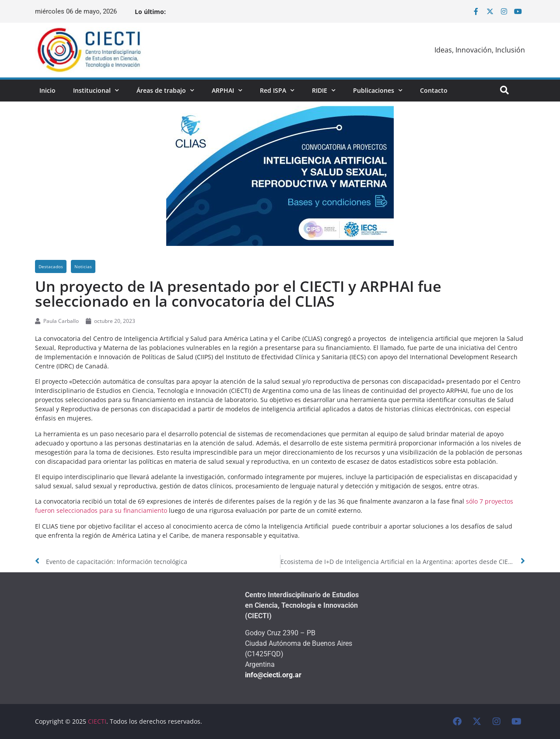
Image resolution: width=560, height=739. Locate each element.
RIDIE (324, 91)
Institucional (96, 91)
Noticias (83, 266)
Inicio (47, 90)
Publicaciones (378, 91)
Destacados (51, 266)
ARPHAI (227, 91)
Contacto (434, 90)
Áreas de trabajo (165, 91)
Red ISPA (277, 91)
